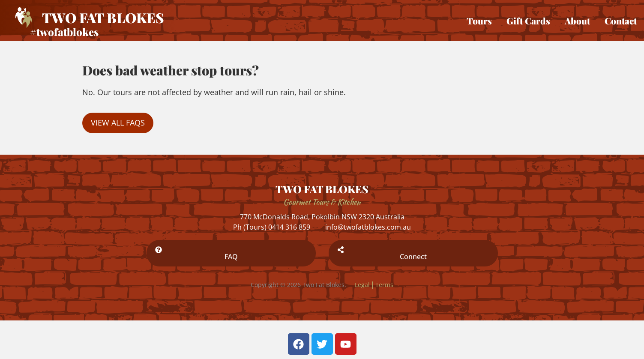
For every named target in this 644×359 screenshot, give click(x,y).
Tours (479, 21)
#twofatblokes (64, 32)
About (577, 21)
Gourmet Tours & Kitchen (322, 202)
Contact (621, 21)
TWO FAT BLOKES (322, 189)
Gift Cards (528, 21)
